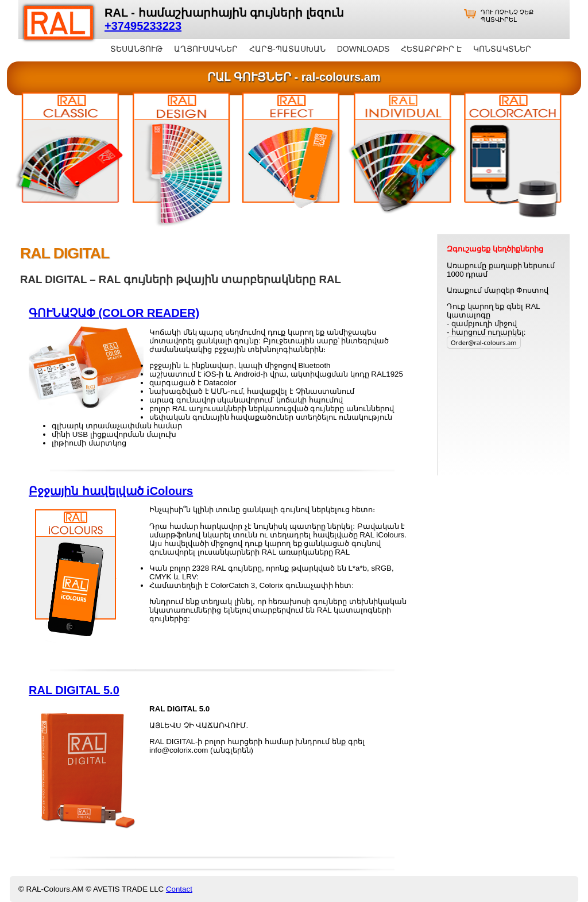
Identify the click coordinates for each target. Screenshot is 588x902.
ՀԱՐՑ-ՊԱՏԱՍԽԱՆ (287, 49)
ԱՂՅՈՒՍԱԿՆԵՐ (206, 49)
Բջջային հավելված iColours (111, 491)
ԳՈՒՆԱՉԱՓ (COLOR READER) (114, 313)
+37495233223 (143, 26)
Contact (179, 889)
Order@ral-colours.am (484, 342)
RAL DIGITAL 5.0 (74, 690)
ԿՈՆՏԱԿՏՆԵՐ (502, 49)
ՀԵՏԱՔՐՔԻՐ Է (431, 49)
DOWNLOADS (363, 49)
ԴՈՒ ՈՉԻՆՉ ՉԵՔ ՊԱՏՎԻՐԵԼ (507, 16)
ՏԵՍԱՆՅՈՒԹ (136, 49)
